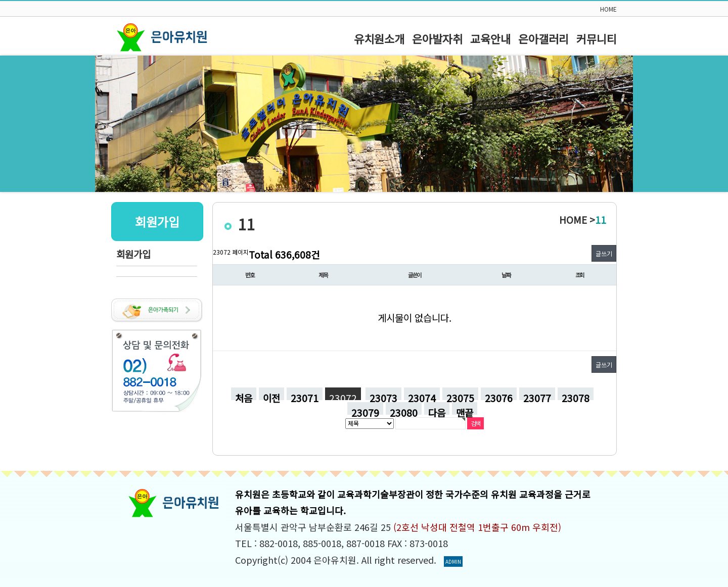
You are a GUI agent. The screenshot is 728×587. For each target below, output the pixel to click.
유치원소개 (379, 38)
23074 (420, 394)
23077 (535, 394)
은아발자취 (437, 38)
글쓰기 (604, 253)
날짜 (506, 275)
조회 (580, 275)
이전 (271, 396)
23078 (574, 394)
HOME (608, 9)
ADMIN (453, 561)
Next (715, 124)
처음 (244, 396)
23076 (497, 394)
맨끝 (465, 410)
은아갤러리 (543, 38)
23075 (458, 394)
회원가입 (133, 254)
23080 (402, 408)
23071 (303, 394)
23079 (363, 408)
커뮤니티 (597, 38)
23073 (381, 394)
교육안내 (490, 38)
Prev (13, 124)
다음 (437, 410)
